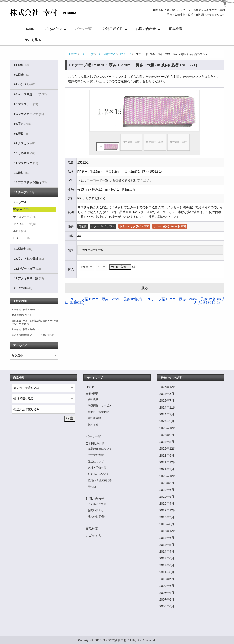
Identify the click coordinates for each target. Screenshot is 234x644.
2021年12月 (168, 462)
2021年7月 (167, 469)
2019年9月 (167, 517)
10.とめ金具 (25, 153)
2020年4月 (167, 503)
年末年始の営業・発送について (27, 309)
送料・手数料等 (97, 468)
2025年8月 (167, 394)
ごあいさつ (53, 29)
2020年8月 (167, 483)
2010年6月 (167, 579)
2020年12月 (168, 476)
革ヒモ (20, 231)
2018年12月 (168, 531)
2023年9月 (167, 435)
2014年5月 (167, 545)
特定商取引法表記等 (100, 480)
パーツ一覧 (83, 29)
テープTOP (20, 202)
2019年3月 (167, 524)
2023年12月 (168, 428)
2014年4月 (167, 551)
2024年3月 (167, 421)
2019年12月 (168, 510)
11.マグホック (26, 163)
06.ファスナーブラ (29, 114)
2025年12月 (168, 387)
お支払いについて (98, 474)
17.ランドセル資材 (29, 259)
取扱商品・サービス (100, 405)
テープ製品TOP (107, 54)
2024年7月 (167, 414)
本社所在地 (94, 418)
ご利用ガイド (113, 29)
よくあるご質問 (97, 504)
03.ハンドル (25, 85)
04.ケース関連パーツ (30, 94)
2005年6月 (167, 606)
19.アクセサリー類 (29, 278)
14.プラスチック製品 (30, 183)
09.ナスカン (25, 143)
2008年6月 (167, 593)
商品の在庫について (100, 449)
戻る (145, 288)
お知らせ (93, 424)
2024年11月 (168, 407)
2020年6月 (167, 490)
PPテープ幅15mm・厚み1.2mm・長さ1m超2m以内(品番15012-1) (171, 54)
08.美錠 (22, 134)
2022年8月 (167, 455)
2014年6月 (167, 538)
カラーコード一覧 (93, 250)
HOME (73, 54)
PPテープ (125, 54)
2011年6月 (167, 572)
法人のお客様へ (97, 517)
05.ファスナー (26, 104)
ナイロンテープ (25, 217)
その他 (92, 486)
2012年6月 (167, 565)
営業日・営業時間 (98, 412)
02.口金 (22, 75)
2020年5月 (167, 497)
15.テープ (24, 193)
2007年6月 (167, 600)
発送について (96, 461)
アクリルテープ (25, 224)
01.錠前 (22, 65)
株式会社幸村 (118, 640)
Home (29, 29)
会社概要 (92, 394)
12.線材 (22, 173)
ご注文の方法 (96, 455)
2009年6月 (167, 586)
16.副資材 (23, 249)
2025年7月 (167, 401)
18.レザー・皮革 (28, 269)
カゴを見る (93, 536)
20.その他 (23, 288)
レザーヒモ (22, 238)
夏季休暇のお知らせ (22, 315)
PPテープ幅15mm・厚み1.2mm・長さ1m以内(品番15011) (104, 301)
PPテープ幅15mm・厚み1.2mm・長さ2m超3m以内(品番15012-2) (185, 301)
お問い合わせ (146, 29)
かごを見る (33, 40)
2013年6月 (167, 558)
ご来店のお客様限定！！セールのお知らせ (33, 335)
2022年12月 (168, 449)
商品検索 (176, 29)
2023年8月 (167, 442)
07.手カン (23, 124)
